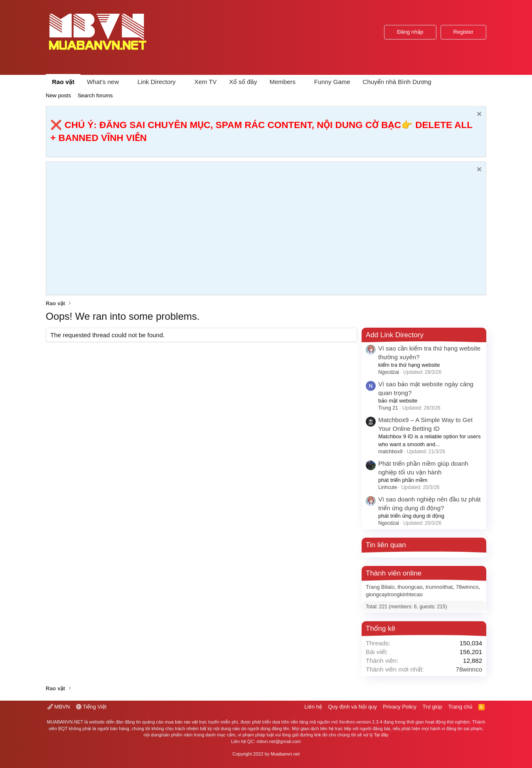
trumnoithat (439, 587)
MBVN (59, 707)
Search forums (95, 95)
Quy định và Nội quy (352, 707)
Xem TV (205, 82)
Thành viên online (394, 573)
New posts (58, 95)
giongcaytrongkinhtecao (394, 594)
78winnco (467, 587)
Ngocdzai (389, 372)
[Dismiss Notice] (478, 115)
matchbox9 (390, 452)
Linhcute (388, 487)
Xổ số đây (243, 82)
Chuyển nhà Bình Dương (397, 82)
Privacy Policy (400, 707)
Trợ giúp (432, 707)
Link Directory (157, 82)
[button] (126, 82)
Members (282, 82)
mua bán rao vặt (181, 722)
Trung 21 (388, 408)
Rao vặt (63, 82)
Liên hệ (313, 707)
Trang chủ (461, 707)
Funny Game (332, 82)
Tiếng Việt (91, 707)
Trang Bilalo (380, 587)
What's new (103, 82)
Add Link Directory (395, 335)
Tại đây (381, 735)
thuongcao (410, 587)
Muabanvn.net (285, 754)
